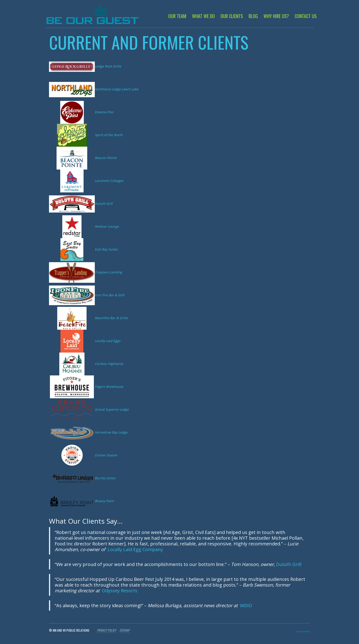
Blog (253, 16)
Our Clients (232, 16)
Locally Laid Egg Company (135, 549)
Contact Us (306, 16)
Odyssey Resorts (120, 591)
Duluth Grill (289, 564)
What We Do (203, 16)
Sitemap (124, 630)
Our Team (177, 16)
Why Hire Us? (276, 16)
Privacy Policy (107, 630)
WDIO (246, 605)
